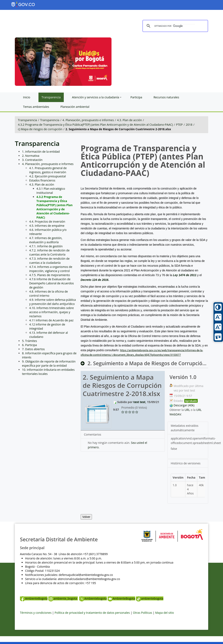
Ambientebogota (93, 598)
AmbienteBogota (34, 598)
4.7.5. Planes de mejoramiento (50, 275)
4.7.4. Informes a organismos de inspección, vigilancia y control (51, 269)
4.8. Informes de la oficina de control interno (49, 294)
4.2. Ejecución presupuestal (48, 176)
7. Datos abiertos (33, 349)
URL (187, 410)
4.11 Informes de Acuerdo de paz (51, 320)
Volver (86, 517)
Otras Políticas (142, 613)
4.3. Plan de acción (130, 120)
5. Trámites (30, 341)
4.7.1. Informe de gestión (46, 246)
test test (139, 402)
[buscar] (175, 26)
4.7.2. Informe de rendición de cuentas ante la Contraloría (49, 252)
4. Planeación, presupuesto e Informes (88, 120)
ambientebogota (150, 598)
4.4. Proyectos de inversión (47, 221)
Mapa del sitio (164, 613)
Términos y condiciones (36, 613)
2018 (189, 125)
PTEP (179, 125)
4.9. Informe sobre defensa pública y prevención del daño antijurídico (53, 302)
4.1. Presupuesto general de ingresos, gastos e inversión (48, 170)
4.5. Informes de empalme (47, 226)
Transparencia (27, 120)
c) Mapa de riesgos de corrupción (40, 129)
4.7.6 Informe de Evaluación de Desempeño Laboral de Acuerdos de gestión (52, 283)
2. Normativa (31, 156)
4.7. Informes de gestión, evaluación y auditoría (46, 240)
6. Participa (29, 345)
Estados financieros (42, 180)
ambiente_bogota (63, 598)
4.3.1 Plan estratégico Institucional (51, 191)
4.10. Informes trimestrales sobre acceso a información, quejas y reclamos (52, 312)
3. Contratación (32, 160)
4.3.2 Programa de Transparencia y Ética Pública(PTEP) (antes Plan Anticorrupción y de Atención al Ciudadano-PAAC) (95, 125)
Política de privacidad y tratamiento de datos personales (92, 613)
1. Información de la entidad (41, 152)
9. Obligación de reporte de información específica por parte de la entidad (49, 363)
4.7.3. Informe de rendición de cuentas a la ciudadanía (49, 261)
